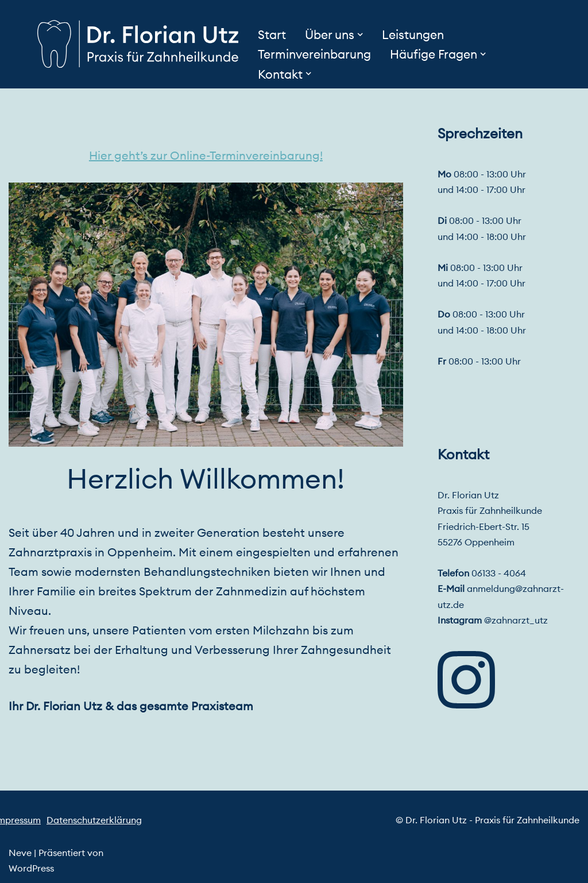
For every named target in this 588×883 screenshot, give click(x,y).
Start (272, 35)
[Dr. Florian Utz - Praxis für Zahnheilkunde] (138, 44)
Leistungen (413, 35)
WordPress (31, 868)
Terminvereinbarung (314, 54)
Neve (20, 853)
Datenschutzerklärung (94, 820)
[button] (360, 34)
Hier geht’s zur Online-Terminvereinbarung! (206, 155)
